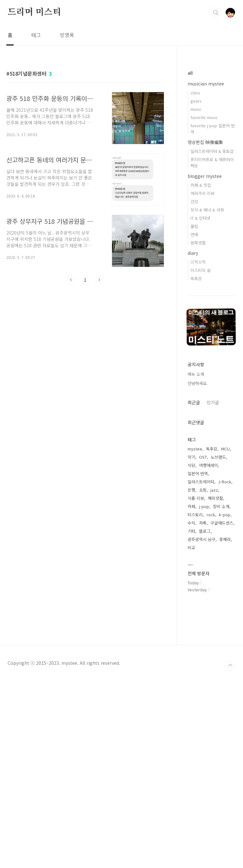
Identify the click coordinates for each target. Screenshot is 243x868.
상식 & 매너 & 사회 (207, 210)
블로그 (205, 531)
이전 (71, 280)
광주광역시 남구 (202, 539)
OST (203, 457)
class (195, 93)
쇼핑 (203, 490)
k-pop (225, 515)
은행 (191, 490)
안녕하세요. (198, 383)
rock (211, 515)
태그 (36, 35)
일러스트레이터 (201, 482)
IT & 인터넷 (200, 218)
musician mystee (206, 84)
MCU (225, 449)
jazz (214, 490)
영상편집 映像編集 (205, 142)
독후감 (196, 278)
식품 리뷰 (196, 498)
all (190, 73)
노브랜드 (218, 457)
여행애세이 (209, 465)
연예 (194, 234)
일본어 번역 (198, 473)
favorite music (204, 117)
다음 (99, 280)
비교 (191, 547)
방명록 (67, 35)
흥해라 (225, 539)
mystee (195, 449)
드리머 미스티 (34, 12)
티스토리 (195, 515)
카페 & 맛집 (201, 185)
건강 (194, 201)
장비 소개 (221, 506)
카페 (191, 506)
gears (196, 101)
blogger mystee (205, 176)
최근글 (194, 402)
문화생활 (198, 243)
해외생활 (215, 498)
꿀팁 (194, 226)
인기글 (213, 402)
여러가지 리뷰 (202, 193)
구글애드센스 (222, 523)
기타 (191, 531)
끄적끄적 (198, 262)
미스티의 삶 (201, 270)
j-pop (204, 506)
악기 (191, 457)
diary (193, 253)
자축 (203, 523)
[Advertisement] (85, 347)
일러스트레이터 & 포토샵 (212, 151)
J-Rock (225, 482)
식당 (191, 465)
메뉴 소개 (196, 374)
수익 (191, 523)
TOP (230, 855)
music (196, 109)
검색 (216, 13)
